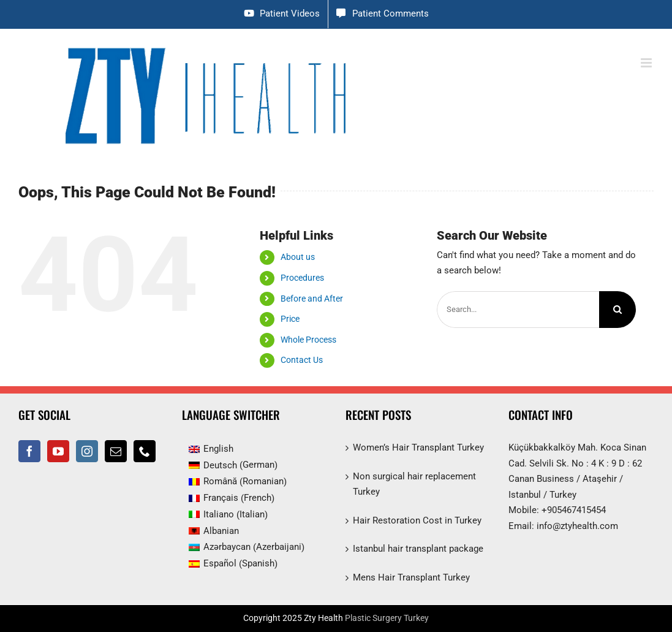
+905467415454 (574, 510)
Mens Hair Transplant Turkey (411, 577)
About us (298, 257)
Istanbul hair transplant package (418, 549)
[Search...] (518, 310)
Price (290, 319)
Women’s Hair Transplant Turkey (418, 447)
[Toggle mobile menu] (647, 63)
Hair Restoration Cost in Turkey (417, 520)
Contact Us (302, 360)
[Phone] (145, 451)
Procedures (302, 278)
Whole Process (308, 340)
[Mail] (116, 451)
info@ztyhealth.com (577, 526)
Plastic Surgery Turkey (387, 618)
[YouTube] (58, 451)
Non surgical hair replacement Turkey (414, 484)
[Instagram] (87, 451)
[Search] (617, 310)
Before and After (312, 299)
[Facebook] (29, 451)
